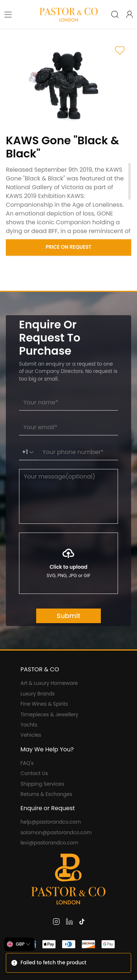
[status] (68, 963)
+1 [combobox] (28, 452)
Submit (68, 616)
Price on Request (68, 247)
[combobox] (19, 944)
